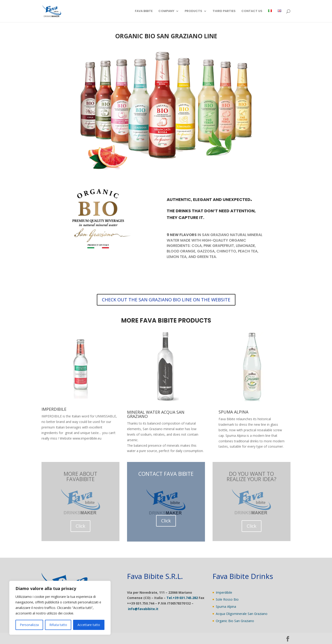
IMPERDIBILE (54, 409)
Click (80, 526)
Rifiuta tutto (58, 625)
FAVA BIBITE (144, 11)
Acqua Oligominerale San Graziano (242, 614)
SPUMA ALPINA (233, 412)
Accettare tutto (89, 625)
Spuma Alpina (226, 607)
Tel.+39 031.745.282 (182, 598)
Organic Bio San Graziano (235, 621)
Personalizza (29, 625)
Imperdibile (224, 592)
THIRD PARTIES (224, 11)
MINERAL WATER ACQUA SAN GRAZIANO (156, 414)
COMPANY (166, 11)
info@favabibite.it (143, 609)
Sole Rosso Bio (227, 599)
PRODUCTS (193, 11)
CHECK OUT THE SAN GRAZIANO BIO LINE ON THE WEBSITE (166, 300)
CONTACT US (252, 11)
